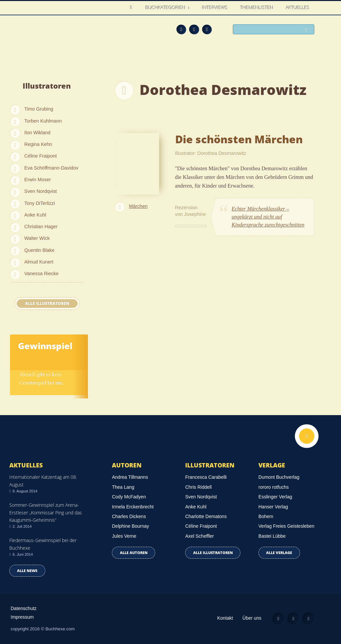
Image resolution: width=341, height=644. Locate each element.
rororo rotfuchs (274, 487)
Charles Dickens (129, 516)
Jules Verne (124, 536)
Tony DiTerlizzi (40, 203)
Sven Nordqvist (41, 191)
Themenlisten (257, 7)
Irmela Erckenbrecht (133, 507)
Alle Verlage (279, 553)
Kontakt (225, 618)
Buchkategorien (166, 7)
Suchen (308, 30)
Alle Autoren (134, 553)
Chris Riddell (198, 487)
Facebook (194, 29)
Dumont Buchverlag (279, 477)
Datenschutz (24, 608)
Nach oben (307, 436)
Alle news (27, 571)
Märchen (138, 206)
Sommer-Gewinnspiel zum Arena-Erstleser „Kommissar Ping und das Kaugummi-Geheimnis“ (46, 512)
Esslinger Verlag (275, 497)
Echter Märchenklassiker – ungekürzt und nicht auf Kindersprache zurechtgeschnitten (268, 217)
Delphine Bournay (130, 526)
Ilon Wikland (37, 133)
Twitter (207, 29)
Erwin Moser (38, 180)
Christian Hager (41, 227)
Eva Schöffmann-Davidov (51, 168)
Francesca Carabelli (206, 477)
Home (133, 7)
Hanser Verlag (273, 507)
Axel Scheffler (199, 536)
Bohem (266, 516)
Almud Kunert (39, 262)
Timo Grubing (39, 109)
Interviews (215, 7)
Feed (181, 29)
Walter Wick (37, 238)
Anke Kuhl (35, 215)
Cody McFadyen (129, 497)
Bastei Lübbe (272, 536)
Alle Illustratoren (47, 303)
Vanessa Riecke (41, 274)
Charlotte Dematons (206, 516)
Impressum (22, 617)
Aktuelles (298, 7)
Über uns (252, 618)
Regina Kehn (38, 144)
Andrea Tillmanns (130, 477)
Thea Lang (123, 487)
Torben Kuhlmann (43, 121)
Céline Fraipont (41, 156)
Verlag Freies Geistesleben (286, 526)
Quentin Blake (39, 250)
